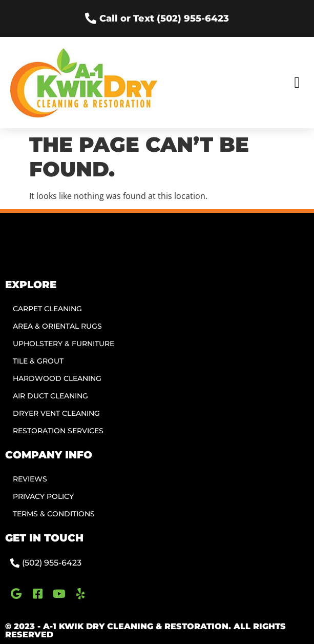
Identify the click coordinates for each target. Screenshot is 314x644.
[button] (297, 82)
